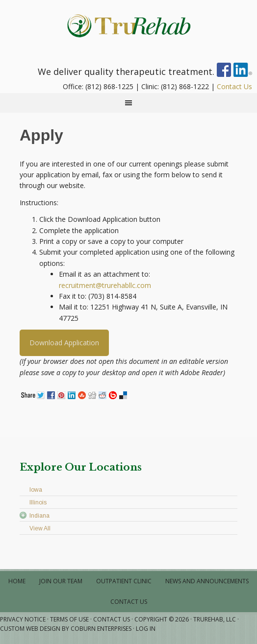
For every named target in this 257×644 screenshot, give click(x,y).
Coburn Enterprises (101, 629)
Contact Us (234, 86)
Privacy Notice (23, 619)
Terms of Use (69, 619)
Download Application (64, 343)
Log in (146, 629)
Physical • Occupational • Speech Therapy (128, 24)
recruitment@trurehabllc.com (105, 285)
